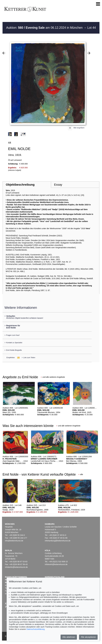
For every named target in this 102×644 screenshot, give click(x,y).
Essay (58, 185)
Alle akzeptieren (88, 637)
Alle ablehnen (69, 637)
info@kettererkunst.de (14, 541)
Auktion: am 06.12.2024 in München (45, 28)
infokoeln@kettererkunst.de (56, 564)
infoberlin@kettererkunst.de (16, 567)
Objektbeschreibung (20, 185)
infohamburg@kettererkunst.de (58, 541)
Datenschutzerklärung (35, 629)
